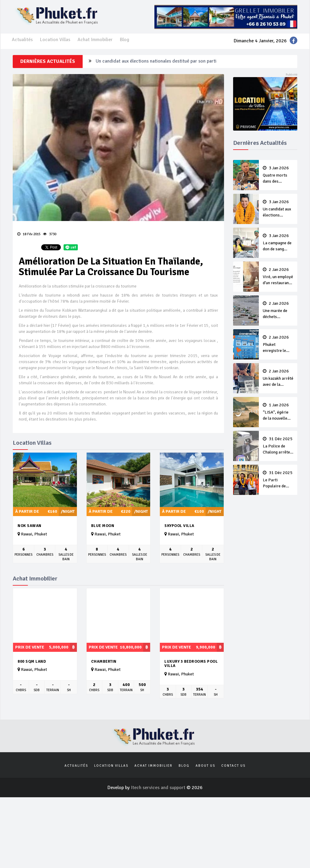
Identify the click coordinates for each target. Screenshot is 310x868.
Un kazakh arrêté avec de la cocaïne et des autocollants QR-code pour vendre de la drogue (278, 378)
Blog (125, 40)
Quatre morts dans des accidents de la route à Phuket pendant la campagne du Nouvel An (278, 175)
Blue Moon (103, 526)
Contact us (233, 766)
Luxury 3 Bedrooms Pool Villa (191, 664)
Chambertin (104, 662)
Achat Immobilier (95, 40)
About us (205, 766)
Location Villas (55, 40)
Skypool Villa (179, 526)
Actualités (22, 40)
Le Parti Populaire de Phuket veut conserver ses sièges (278, 480)
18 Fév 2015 (29, 234)
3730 (50, 234)
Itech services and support (159, 788)
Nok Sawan (30, 526)
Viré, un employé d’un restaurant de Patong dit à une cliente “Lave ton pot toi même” (278, 277)
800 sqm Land (32, 662)
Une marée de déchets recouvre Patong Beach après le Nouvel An (278, 310)
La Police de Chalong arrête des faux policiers (278, 446)
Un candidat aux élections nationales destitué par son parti (156, 61)
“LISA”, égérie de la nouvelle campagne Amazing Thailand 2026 (278, 412)
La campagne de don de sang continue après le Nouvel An (278, 243)
